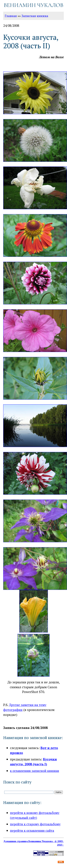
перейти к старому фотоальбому (35, 824)
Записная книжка (35, 16)
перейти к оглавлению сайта (32, 830)
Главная (11, 16)
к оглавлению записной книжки (35, 771)
